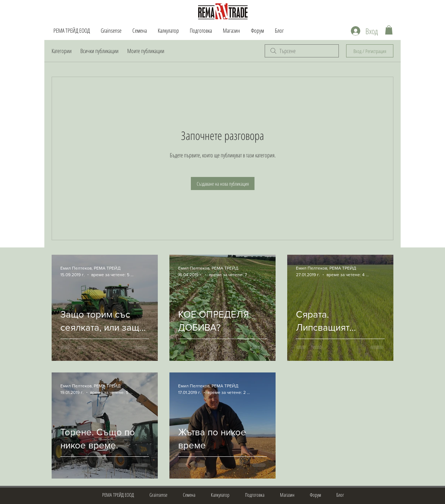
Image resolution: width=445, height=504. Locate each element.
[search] (302, 51)
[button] (389, 30)
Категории (62, 51)
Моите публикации (146, 51)
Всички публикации (99, 51)
